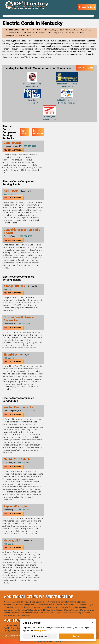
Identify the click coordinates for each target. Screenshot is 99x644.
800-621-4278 (26, 236)
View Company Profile (13, 150)
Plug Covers (59, 33)
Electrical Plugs (51, 30)
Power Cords (86, 30)
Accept (76, 636)
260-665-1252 (10, 358)
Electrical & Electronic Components (38, 33)
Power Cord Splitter (35, 30)
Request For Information (38, 132)
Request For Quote (87, 7)
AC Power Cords (25, 36)
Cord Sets (70, 33)
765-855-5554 (24, 324)
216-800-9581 (10, 544)
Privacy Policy (41, 630)
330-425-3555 (25, 510)
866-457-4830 (10, 194)
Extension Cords (15, 33)
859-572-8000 (30, 146)
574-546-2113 (10, 290)
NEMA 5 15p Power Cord (69, 30)
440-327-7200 (29, 411)
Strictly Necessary (40, 636)
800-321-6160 (24, 463)
